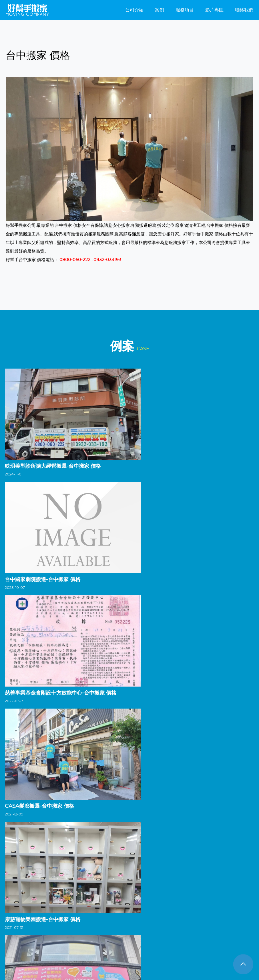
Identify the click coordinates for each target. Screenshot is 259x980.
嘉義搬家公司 (150, 905)
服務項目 (185, 10)
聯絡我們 (244, 10)
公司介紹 (134, 10)
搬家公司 (13, 905)
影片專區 (214, 10)
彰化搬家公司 (65, 905)
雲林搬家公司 (121, 905)
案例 (160, 10)
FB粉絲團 (21, 955)
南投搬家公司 (93, 905)
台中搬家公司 (37, 905)
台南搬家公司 (178, 905)
